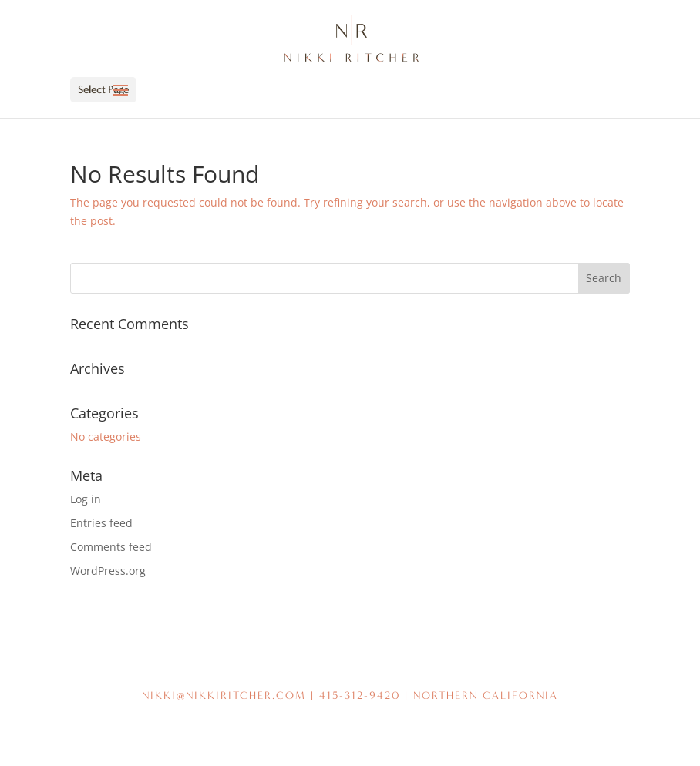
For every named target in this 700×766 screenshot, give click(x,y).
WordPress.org (108, 571)
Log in (86, 499)
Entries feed (101, 523)
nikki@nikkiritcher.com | (231, 695)
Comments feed (111, 547)
